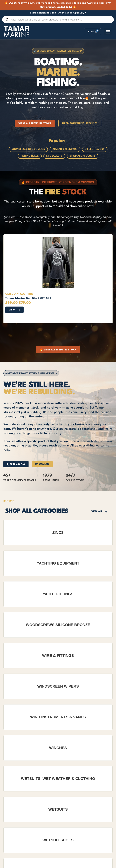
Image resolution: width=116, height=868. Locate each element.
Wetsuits (58, 809)
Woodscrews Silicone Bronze (58, 625)
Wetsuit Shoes (58, 840)
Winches (58, 748)
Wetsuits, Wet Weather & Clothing (58, 779)
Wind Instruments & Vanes (58, 717)
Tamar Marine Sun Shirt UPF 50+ (28, 298)
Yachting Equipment (58, 563)
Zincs (58, 533)
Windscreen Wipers (58, 686)
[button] (108, 32)
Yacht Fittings (58, 594)
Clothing (27, 294)
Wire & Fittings (58, 656)
